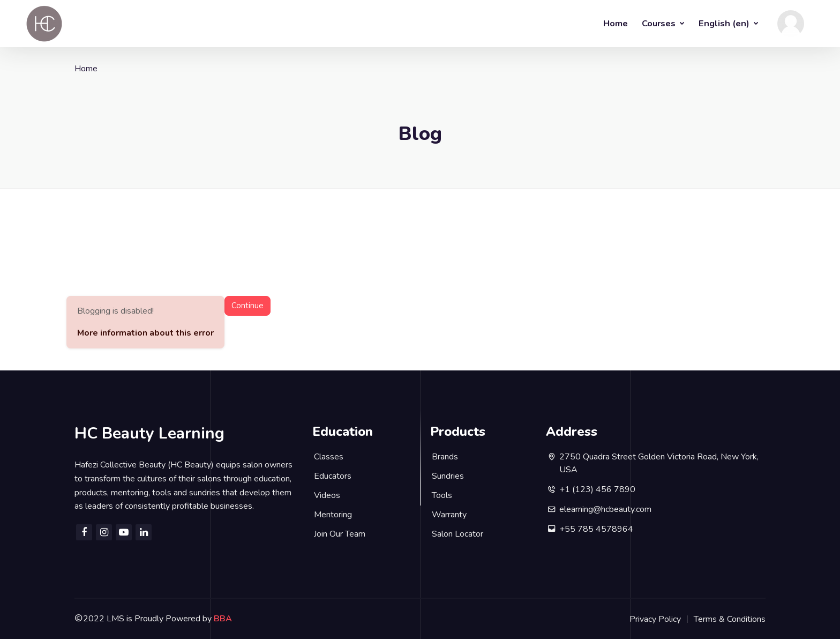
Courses (660, 23)
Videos (327, 495)
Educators (333, 476)
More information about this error (145, 333)
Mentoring (333, 515)
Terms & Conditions (730, 619)
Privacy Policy (655, 619)
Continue (247, 306)
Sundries (448, 476)
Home (616, 23)
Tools (442, 495)
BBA (223, 619)
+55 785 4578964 (596, 529)
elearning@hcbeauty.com (605, 509)
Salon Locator (457, 534)
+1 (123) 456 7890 (597, 489)
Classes (329, 457)
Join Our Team (340, 534)
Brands (445, 457)
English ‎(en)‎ (725, 23)
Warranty (449, 515)
